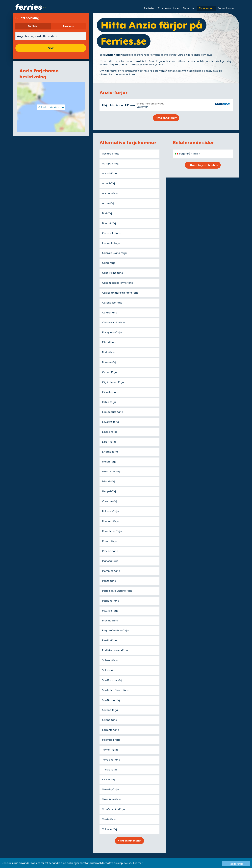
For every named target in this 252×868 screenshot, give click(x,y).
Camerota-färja (112, 233)
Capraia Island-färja (114, 253)
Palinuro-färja (110, 511)
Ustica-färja (109, 780)
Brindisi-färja (110, 223)
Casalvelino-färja (113, 273)
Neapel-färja (110, 491)
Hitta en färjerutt (166, 118)
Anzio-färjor (114, 55)
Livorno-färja (110, 452)
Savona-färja (110, 710)
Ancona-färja (110, 193)
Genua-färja (110, 372)
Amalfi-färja (109, 183)
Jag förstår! (236, 864)
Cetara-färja (110, 313)
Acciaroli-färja (111, 154)
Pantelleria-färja (112, 531)
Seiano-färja (110, 720)
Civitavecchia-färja (114, 323)
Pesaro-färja (110, 541)
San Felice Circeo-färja (116, 690)
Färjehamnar (207, 8)
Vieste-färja (109, 819)
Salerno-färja (110, 660)
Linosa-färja (109, 432)
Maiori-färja (109, 462)
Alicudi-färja (110, 174)
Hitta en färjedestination (203, 165)
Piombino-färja (111, 571)
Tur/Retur (33, 26)
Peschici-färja (110, 551)
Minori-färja (109, 482)
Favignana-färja (112, 332)
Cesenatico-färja (112, 303)
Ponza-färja (109, 581)
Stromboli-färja (111, 740)
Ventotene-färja (112, 799)
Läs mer (138, 863)
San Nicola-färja (112, 700)
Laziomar (142, 107)
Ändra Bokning (226, 8)
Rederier (149, 8)
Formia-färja (110, 362)
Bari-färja (108, 213)
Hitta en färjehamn (129, 841)
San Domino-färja (113, 680)
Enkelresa (69, 26)
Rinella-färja (110, 640)
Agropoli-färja (111, 164)
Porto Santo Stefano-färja (117, 591)
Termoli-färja (110, 750)
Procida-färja (110, 621)
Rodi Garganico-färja (115, 650)
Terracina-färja (111, 760)
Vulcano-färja (110, 829)
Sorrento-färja (111, 730)
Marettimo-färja (112, 472)
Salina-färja (109, 670)
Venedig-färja (110, 790)
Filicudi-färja (110, 342)
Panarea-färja (111, 521)
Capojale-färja (111, 243)
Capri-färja (109, 263)
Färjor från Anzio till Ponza (118, 105)
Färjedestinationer (169, 8)
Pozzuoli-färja (110, 611)
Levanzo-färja (111, 422)
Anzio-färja (109, 203)
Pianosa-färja (110, 561)
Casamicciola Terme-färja (118, 283)
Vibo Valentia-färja (113, 809)
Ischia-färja (109, 402)
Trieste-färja (109, 770)
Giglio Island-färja (113, 382)
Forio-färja (109, 352)
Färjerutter (189, 8)
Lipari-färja (109, 442)
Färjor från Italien (190, 154)
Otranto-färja (110, 501)
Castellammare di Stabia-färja (120, 293)
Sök (51, 48)
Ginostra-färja (111, 392)
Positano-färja (111, 601)
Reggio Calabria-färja (115, 631)
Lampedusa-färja (113, 412)
